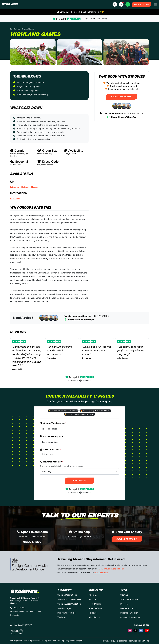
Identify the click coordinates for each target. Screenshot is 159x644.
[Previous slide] (14, 52)
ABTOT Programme (129, 599)
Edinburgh (14, 187)
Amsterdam (15, 198)
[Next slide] (145, 52)
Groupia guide (101, 572)
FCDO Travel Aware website (111, 569)
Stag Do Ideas (15, 29)
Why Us (92, 599)
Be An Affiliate (127, 608)
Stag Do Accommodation (69, 604)
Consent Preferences (130, 617)
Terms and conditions (139, 641)
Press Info (125, 604)
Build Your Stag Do (127, 539)
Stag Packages (64, 608)
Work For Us (95, 617)
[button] (121, 4)
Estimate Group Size (52, 436)
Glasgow (35, 187)
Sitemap (124, 595)
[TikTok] (136, 630)
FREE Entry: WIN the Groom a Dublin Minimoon (79, 12)
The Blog (61, 617)
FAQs (89, 537)
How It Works (95, 604)
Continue (80, 481)
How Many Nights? (52, 462)
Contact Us (15, 615)
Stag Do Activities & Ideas (69, 599)
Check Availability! (122, 97)
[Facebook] (141, 630)
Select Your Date (50, 450)
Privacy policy (109, 641)
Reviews (93, 613)
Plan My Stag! (141, 4)
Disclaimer (122, 641)
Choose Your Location (53, 423)
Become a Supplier (129, 613)
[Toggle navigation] (155, 4)
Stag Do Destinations (67, 595)
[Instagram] (130, 630)
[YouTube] (147, 630)
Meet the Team (96, 608)
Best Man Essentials (66, 613)
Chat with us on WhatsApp (122, 117)
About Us (93, 595)
